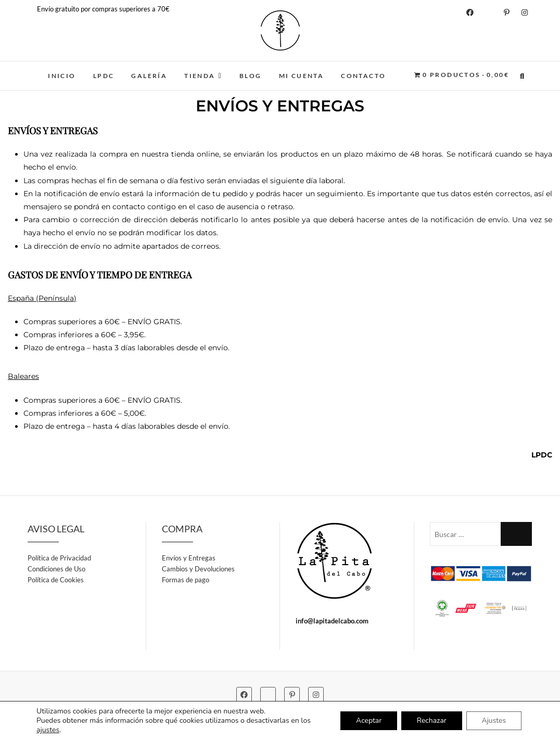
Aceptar (368, 720)
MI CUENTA (302, 76)
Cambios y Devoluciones (198, 569)
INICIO (62, 76)
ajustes (48, 730)
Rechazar (431, 720)
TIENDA (200, 76)
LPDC (104, 76)
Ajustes (494, 720)
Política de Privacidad (59, 558)
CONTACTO (363, 76)
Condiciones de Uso (56, 569)
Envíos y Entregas (189, 558)
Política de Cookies (56, 580)
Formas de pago (186, 580)
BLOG (251, 76)
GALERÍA (149, 76)
